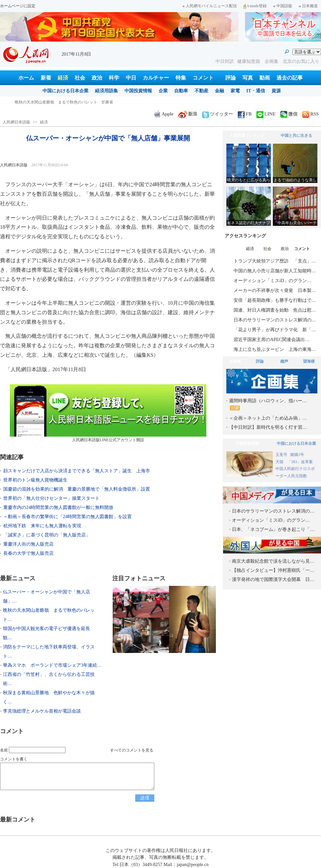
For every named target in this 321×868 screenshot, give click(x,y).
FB (245, 114)
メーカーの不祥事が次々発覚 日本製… (275, 290)
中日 (131, 78)
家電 (235, 91)
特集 (181, 78)
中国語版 (283, 6)
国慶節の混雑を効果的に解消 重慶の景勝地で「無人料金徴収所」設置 (77, 489)
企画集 (272, 61)
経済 (63, 78)
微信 (289, 114)
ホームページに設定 (18, 6)
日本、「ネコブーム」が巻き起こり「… (273, 529)
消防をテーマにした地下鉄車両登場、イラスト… (49, 651)
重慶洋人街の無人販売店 (28, 544)
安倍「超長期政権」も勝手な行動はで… (275, 300)
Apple (164, 114)
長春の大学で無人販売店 (28, 553)
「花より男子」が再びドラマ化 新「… (275, 330)
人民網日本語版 (16, 122)
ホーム (26, 78)
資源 (276, 91)
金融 (219, 91)
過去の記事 (290, 78)
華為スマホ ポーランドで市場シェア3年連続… (52, 665)
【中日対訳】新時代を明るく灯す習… (268, 427)
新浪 (188, 114)
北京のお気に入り (301, 61)
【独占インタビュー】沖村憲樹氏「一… (273, 570)
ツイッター (217, 114)
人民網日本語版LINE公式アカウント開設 (108, 413)
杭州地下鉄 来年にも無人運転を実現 (42, 526)
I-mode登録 (255, 6)
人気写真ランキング (247, 136)
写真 (248, 78)
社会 (80, 78)
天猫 (280, 462)
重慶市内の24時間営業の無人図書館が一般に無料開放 (58, 507)
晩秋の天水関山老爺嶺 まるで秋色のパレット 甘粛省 (64, 102)
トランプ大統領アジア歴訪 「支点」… (275, 261)
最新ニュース (18, 578)
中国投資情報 (138, 91)
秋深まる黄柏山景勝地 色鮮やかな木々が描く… (49, 697)
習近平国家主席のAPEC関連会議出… (272, 340)
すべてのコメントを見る (132, 750)
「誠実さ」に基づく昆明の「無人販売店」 (47, 535)
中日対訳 (225, 61)
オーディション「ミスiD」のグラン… (273, 281)
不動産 (201, 91)
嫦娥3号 (297, 455)
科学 (114, 78)
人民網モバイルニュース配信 (210, 6)
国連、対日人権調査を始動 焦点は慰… (275, 310)
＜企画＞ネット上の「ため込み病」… (268, 418)
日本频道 (308, 6)
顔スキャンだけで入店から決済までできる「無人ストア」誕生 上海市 (77, 471)
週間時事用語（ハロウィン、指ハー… (268, 404)
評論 (231, 78)
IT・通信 (256, 91)
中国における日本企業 (66, 91)
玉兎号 (281, 455)
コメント (203, 78)
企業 (163, 91)
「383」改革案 (300, 462)
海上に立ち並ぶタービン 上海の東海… (275, 349)
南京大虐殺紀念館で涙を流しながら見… (273, 561)
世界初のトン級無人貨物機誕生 (35, 480)
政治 (97, 78)
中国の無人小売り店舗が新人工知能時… (275, 271)
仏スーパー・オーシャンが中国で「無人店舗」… (47, 597)
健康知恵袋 (249, 61)
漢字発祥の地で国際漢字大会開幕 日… (273, 579)
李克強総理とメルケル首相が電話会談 (42, 711)
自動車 (181, 91)
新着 (46, 78)
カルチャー (156, 78)
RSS (311, 114)
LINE (266, 114)
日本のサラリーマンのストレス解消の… (275, 320)
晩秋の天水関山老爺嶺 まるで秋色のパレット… (49, 615)
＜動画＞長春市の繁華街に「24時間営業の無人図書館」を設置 (67, 517)
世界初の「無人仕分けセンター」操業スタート (51, 498)
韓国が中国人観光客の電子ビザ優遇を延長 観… (49, 633)
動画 (265, 78)
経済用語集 (106, 91)
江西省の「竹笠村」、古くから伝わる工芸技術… (49, 679)
